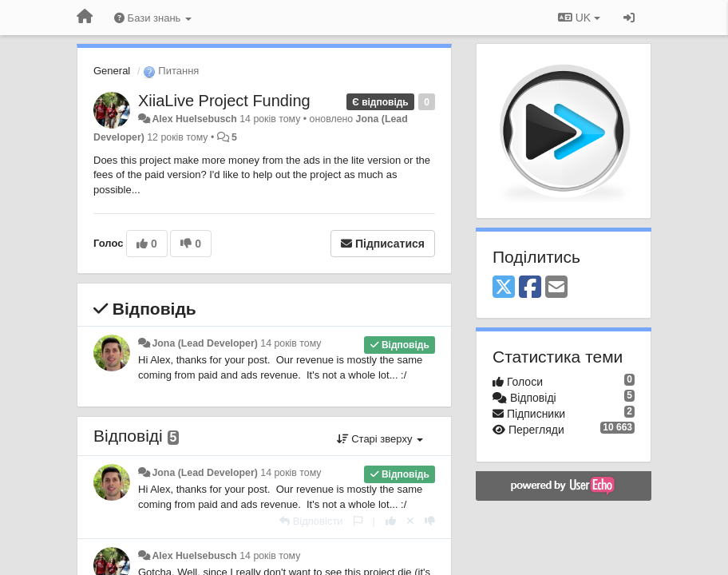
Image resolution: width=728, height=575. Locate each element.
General (112, 71)
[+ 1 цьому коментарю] (391, 521)
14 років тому (291, 343)
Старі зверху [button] (380, 439)
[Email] (556, 288)
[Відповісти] (311, 521)
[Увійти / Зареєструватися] (629, 18)
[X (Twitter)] (504, 288)
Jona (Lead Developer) (204, 343)
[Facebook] (530, 288)
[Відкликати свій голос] (410, 521)
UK (579, 18)
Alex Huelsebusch (194, 119)
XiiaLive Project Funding (224, 101)
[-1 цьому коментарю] (430, 521)
